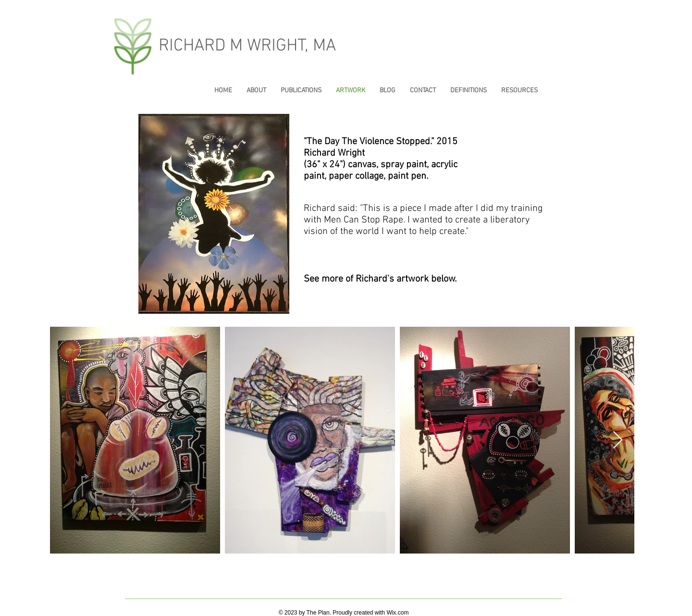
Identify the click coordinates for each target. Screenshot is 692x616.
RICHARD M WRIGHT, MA (247, 46)
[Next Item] (618, 440)
